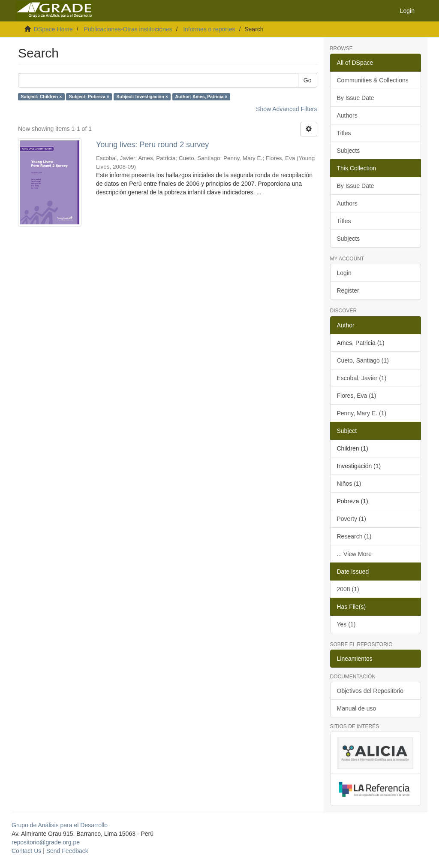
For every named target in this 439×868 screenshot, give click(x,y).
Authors (347, 115)
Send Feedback (67, 851)
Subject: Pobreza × (89, 97)
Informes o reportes (209, 29)
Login (344, 273)
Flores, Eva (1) (357, 396)
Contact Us (26, 851)
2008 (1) (348, 589)
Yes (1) (346, 624)
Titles (344, 133)
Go (308, 80)
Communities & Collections (373, 80)
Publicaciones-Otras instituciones (128, 29)
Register (348, 290)
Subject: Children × (41, 97)
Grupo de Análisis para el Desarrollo (60, 825)
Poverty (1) (352, 519)
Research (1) (354, 536)
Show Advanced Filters (286, 109)
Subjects (349, 151)
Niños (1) (349, 484)
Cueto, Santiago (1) (363, 360)
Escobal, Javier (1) (362, 378)
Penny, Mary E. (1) (362, 413)
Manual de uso (357, 708)
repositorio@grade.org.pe (46, 842)
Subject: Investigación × (142, 97)
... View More (354, 554)
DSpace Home (53, 29)
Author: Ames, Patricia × (201, 97)
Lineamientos (355, 659)
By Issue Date (356, 98)
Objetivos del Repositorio (370, 691)
